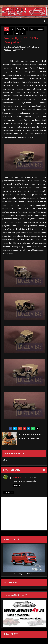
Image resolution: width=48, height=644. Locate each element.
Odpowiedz (17, 485)
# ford (12, 29)
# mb (31, 29)
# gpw (19, 29)
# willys (23, 33)
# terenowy (8, 33)
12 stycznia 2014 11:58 (29, 478)
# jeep (25, 29)
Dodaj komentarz (9, 492)
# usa (16, 33)
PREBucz (17, 478)
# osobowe (39, 29)
